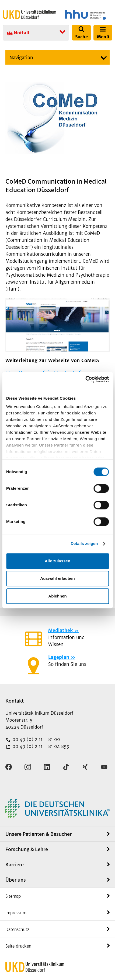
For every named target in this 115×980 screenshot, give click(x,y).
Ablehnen (57, 596)
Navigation (21, 58)
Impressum (16, 913)
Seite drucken (18, 946)
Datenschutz (17, 929)
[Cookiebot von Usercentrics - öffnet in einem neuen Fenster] (85, 379)
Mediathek (60, 630)
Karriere (15, 864)
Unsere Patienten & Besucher (39, 834)
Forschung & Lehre (27, 849)
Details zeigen (84, 543)
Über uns (16, 880)
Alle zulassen (58, 561)
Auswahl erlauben (57, 578)
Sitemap (13, 896)
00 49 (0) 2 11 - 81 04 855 (40, 746)
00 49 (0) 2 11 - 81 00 (36, 739)
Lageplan (59, 657)
